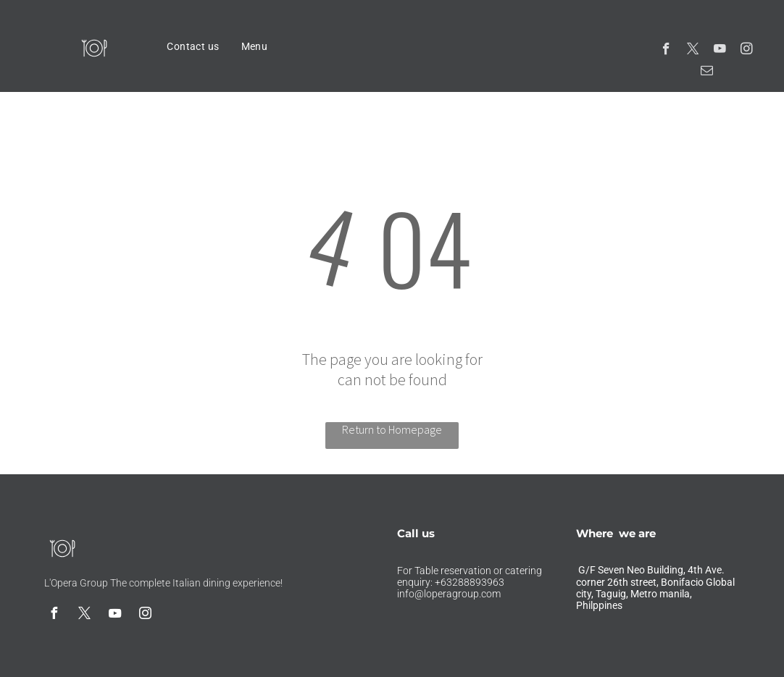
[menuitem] (193, 46)
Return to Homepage (392, 429)
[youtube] (720, 51)
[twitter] (693, 51)
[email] (707, 72)
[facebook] (666, 51)
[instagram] (747, 51)
